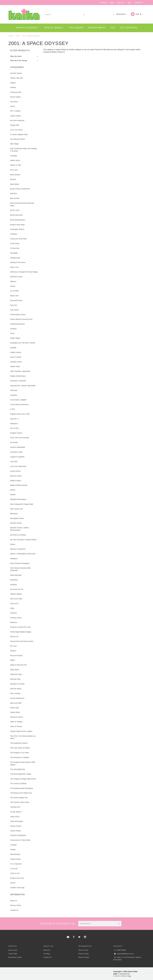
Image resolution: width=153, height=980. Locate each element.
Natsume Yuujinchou (18, 549)
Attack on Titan (16, 165)
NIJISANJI (14, 580)
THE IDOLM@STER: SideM (21, 774)
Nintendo (14, 585)
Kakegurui (14, 424)
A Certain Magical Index (19, 134)
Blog (112, 3)
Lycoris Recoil (15, 471)
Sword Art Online (16, 717)
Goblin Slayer (15, 338)
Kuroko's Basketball (18, 447)
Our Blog (47, 954)
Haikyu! (13, 83)
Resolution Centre (15, 957)
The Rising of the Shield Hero (21, 793)
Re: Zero (13, 646)
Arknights (14, 156)
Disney (13, 286)
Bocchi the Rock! (16, 215)
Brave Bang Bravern (18, 220)
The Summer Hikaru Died (20, 802)
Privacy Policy (83, 954)
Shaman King (15, 679)
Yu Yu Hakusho (16, 864)
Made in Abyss (16, 481)
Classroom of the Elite (18, 239)
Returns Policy (16, 905)
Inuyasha (14, 395)
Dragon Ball (15, 125)
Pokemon (14, 622)
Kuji (113, 28)
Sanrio (13, 106)
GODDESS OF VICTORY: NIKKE (23, 343)
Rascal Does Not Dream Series (22, 641)
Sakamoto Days (16, 674)
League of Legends (17, 457)
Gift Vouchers (129, 28)
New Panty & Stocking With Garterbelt (20, 569)
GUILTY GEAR (16, 357)
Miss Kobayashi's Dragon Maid (22, 504)
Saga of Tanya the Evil (18, 665)
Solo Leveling (15, 693)
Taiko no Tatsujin (16, 722)
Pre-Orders (76, 28)
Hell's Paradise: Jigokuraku (20, 371)
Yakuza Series (15, 859)
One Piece (14, 102)
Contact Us (139, 3)
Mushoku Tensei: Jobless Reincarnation (19, 529)
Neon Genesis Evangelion (20, 563)
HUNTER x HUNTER (18, 381)
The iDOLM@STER (18, 769)
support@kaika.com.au (124, 954)
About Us (121, 3)
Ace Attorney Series (18, 139)
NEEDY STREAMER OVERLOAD (23, 554)
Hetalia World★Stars (18, 376)
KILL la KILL (15, 428)
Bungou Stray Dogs (17, 225)
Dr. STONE (14, 291)
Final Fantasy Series (18, 315)
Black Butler (15, 184)
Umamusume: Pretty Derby (20, 840)
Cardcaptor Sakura (17, 229)
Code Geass (15, 244)
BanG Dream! (15, 175)
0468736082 (120, 950)
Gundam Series (16, 362)
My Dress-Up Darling (18, 535)
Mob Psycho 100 (16, 509)
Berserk (13, 179)
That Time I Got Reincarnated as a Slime (23, 737)
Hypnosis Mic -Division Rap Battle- (23, 386)
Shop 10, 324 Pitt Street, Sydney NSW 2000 (127, 958)
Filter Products (20, 51)
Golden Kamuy (16, 352)
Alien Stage (14, 144)
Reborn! (13, 651)
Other (12, 608)
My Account (119, 14)
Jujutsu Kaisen (16, 116)
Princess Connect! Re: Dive (20, 627)
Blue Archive (15, 198)
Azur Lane (14, 170)
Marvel (13, 490)
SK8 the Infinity (16, 689)
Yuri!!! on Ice (15, 873)
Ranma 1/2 (14, 637)
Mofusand (14, 514)
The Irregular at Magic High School (23, 779)
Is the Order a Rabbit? (18, 400)
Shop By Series (54, 28)
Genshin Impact (97, 28)
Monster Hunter (16, 523)
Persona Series (16, 618)
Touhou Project (16, 826)
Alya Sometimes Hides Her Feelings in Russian (24, 150)
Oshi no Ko (14, 604)
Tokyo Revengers (17, 821)
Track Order (13, 954)
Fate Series (14, 310)
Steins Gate (15, 708)
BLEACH (14, 194)
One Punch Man (16, 599)
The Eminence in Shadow (20, 757)
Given (12, 333)
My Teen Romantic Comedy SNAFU (23, 540)
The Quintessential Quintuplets (22, 788)
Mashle (13, 495)
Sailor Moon (15, 670)
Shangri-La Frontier (17, 684)
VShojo (13, 850)
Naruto (13, 544)
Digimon (13, 281)
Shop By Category (27, 28)
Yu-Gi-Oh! (14, 869)
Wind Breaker (15, 854)
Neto (130, 976)
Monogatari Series (17, 518)
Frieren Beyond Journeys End (21, 319)
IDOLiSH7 (14, 390)
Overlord (13, 613)
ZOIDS (13, 883)
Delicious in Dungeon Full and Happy (24, 272)
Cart (137, 14)
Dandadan (14, 253)
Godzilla (13, 348)
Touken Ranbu (16, 831)
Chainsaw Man (16, 92)
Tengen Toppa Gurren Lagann (21, 731)
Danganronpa (15, 258)
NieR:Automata (16, 575)
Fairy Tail (14, 305)
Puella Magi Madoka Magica (21, 632)
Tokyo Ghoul (15, 817)
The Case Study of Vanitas (20, 748)
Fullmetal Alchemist (17, 324)
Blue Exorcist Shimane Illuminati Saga (22, 204)
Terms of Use (83, 950)
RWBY (13, 660)
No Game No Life (17, 589)
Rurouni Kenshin (16, 656)
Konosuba (14, 442)
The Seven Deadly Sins (19, 798)
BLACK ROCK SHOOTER (20, 189)
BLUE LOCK (15, 210)
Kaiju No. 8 (14, 419)
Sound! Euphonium (17, 698)
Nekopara (14, 559)
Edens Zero (14, 296)
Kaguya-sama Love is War (20, 414)
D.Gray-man (15, 248)
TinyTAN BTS (15, 807)
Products (103, 3)
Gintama (13, 329)
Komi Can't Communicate (20, 438)
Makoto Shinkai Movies (19, 485)
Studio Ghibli (15, 712)
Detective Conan (16, 277)
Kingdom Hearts (16, 433)
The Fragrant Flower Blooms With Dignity (23, 763)
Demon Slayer (15, 97)
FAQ (129, 3)
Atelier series (15, 160)
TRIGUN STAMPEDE (18, 835)
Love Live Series (16, 130)
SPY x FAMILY (16, 111)
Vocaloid (13, 845)
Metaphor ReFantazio (18, 499)
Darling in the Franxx (18, 262)
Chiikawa (14, 234)
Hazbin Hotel (15, 366)
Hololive (13, 87)
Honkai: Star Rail (16, 78)
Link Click (14, 462)
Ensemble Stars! (16, 300)
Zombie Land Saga (17, 888)
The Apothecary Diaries (19, 743)
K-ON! (12, 409)
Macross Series (16, 476)
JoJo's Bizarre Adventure (19, 404)
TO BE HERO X (16, 812)
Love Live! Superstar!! (18, 466)
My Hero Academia (17, 120)
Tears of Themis (16, 726)
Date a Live (14, 267)
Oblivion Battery (16, 594)
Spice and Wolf (16, 703)
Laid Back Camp (16, 452)
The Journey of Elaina (18, 783)
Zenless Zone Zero (17, 878)
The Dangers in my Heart (19, 753)
